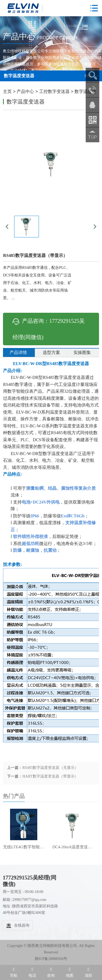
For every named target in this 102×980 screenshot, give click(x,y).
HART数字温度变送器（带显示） (50, 776)
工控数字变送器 (54, 91)
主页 (7, 91)
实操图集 (82, 352)
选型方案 (51, 352)
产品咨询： (49, 329)
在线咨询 (18, 926)
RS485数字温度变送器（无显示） (50, 768)
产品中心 (25, 91)
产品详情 (18, 352)
